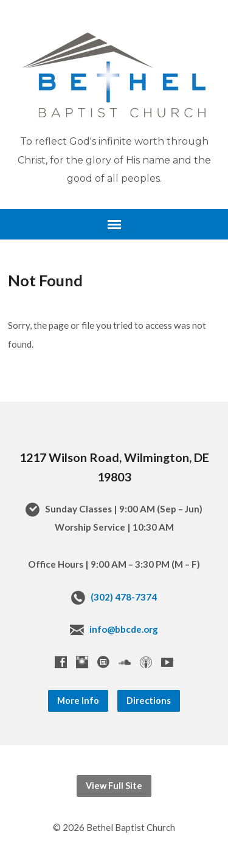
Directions (149, 701)
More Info (78, 701)
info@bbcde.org (124, 629)
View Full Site (114, 786)
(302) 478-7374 (124, 597)
